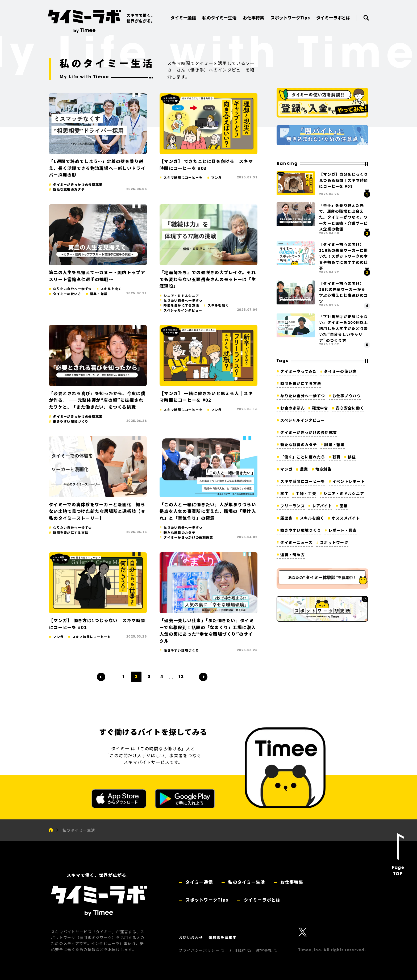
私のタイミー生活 (79, 830)
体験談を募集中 (223, 937)
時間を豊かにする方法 (301, 383)
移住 (352, 457)
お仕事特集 (291, 882)
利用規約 (238, 950)
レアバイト (322, 506)
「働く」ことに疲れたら (303, 457)
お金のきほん (293, 408)
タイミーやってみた (299, 371)
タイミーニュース (296, 542)
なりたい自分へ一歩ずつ (303, 396)
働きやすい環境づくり (301, 530)
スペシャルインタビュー (303, 420)
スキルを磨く (312, 518)
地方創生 (324, 469)
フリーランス (293, 506)
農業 (304, 469)
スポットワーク (334, 542)
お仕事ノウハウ (347, 396)
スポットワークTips (206, 900)
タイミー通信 (199, 882)
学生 (284, 493)
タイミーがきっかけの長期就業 (309, 432)
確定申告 (320, 408)
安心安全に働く (350, 408)
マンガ (286, 469)
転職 (337, 457)
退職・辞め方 (293, 555)
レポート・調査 (343, 530)
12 (181, 677)
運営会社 (265, 950)
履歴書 (286, 518)
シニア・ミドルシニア (344, 493)
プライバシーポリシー (200, 950)
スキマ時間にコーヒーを (303, 481)
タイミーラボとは (261, 900)
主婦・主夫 (306, 493)
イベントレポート (349, 481)
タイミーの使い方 (340, 371)
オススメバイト (346, 518)
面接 (344, 506)
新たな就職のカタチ (299, 445)
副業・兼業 (334, 445)
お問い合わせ (191, 937)
